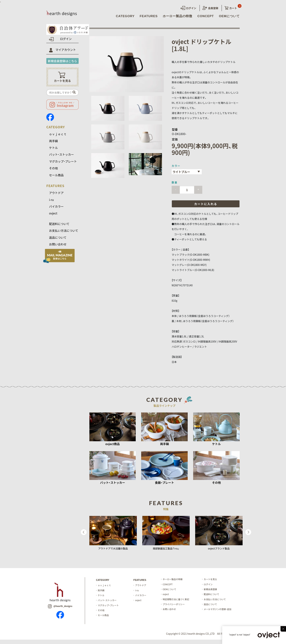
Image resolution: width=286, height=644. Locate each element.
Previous (84, 535)
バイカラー (56, 209)
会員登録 (210, 8)
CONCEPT (206, 16)
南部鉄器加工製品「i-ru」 (166, 551)
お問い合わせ (58, 247)
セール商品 (56, 178)
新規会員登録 (215, 594)
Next (248, 535)
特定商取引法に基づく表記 (179, 605)
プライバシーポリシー (177, 611)
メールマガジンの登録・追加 (223, 616)
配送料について (59, 226)
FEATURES (149, 16)
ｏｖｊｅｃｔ (58, 137)
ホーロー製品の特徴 (177, 16)
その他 (53, 171)
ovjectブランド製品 (219, 551)
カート (231, 8)
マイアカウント (66, 52)
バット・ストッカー (61, 157)
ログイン (188, 8)
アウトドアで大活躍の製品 (113, 551)
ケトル (53, 150)
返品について (58, 240)
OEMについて (229, 16)
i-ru (51, 202)
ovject (53, 216)
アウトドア (56, 195)
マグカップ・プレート (63, 164)
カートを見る (215, 582)
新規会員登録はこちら (62, 64)
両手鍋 (53, 143)
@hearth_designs (60, 610)
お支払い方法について (64, 233)
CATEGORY (125, 16)
